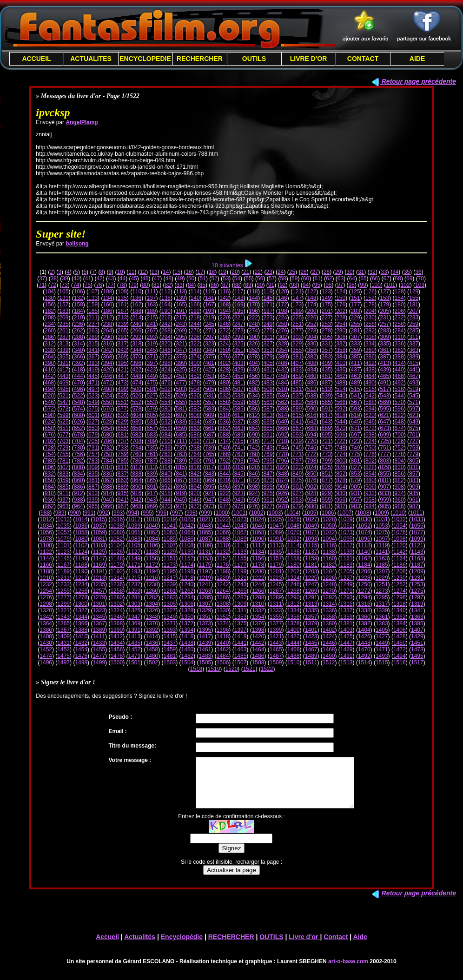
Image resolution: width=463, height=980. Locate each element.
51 (203, 278)
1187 (417, 565)
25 (292, 272)
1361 (382, 617)
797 (297, 461)
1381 (347, 623)
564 (311, 402)
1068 (258, 532)
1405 (382, 630)
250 (283, 324)
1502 (152, 662)
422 (137, 370)
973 (210, 506)
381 (297, 357)
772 (311, 454)
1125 (99, 552)
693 (297, 435)
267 (152, 331)
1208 (400, 571)
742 (253, 448)
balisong (77, 244)
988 (45, 513)
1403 (347, 630)
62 (329, 278)
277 (297, 331)
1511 (311, 662)
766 (224, 454)
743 (268, 448)
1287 (241, 597)
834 (79, 474)
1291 (311, 597)
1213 (99, 578)
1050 (329, 526)
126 (370, 291)
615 (297, 415)
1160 (329, 558)
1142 (400, 552)
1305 (170, 604)
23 (269, 272)
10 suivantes (227, 265)
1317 (382, 604)
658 (166, 428)
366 (79, 357)
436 (341, 370)
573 (64, 409)
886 (79, 487)
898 (253, 487)
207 (414, 311)
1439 (205, 643)
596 (399, 409)
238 (107, 324)
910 (49, 493)
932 (370, 493)
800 (341, 461)
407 (297, 363)
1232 (46, 584)
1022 (223, 519)
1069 (276, 532)
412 (370, 363)
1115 (311, 545)
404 (253, 363)
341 (93, 350)
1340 (400, 610)
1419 (241, 636)
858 (49, 480)
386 (370, 357)
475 (152, 383)
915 (122, 493)
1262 (188, 591)
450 (166, 376)
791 (210, 461)
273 (239, 331)
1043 (205, 526)
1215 (134, 578)
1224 (294, 578)
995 (147, 513)
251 (297, 324)
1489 (311, 656)
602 (107, 415)
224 (283, 318)
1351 (205, 617)
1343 (63, 617)
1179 (276, 565)
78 (122, 285)
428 (224, 370)
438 (370, 370)
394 (107, 363)
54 (237, 278)
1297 (417, 597)
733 (122, 448)
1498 (81, 662)
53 (226, 278)
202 (341, 311)
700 (399, 435)
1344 (81, 617)
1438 (188, 643)
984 (370, 506)
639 (268, 422)
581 (180, 409)
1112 (258, 545)
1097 (382, 539)
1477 (99, 656)
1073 (347, 532)
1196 (188, 571)
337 (414, 344)
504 (195, 389)
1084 (152, 539)
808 (79, 467)
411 (356, 363)
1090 (258, 539)
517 (384, 389)
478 (195, 383)
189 (152, 311)
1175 (205, 565)
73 (64, 285)
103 (420, 285)
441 (414, 370)
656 (137, 428)
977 (268, 506)
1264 (223, 591)
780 (49, 461)
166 (195, 305)
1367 (99, 623)
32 (373, 272)
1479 (134, 656)
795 (268, 461)
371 (152, 357)
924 (253, 493)
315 (93, 344)
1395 (205, 630)
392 (79, 363)
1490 (329, 656)
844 (224, 474)
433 (297, 370)
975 (239, 506)
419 (93, 370)
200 (311, 311)
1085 (170, 539)
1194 (152, 571)
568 (370, 402)
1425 (347, 636)
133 (93, 298)
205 (384, 311)
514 (341, 389)
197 (268, 311)
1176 (223, 565)
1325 (134, 610)
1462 (223, 649)
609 (210, 415)
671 (356, 428)
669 (326, 428)
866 (166, 480)
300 (253, 337)
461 (326, 376)
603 (122, 415)
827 (356, 467)
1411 (99, 636)
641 (297, 422)
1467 (311, 649)
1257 (99, 591)
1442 (258, 643)
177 (356, 305)
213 (122, 318)
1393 (170, 630)
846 (253, 474)
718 (283, 441)
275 (268, 331)
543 (384, 396)
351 (239, 350)
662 (224, 428)
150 (341, 298)
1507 (241, 662)
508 (253, 389)
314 (79, 344)
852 (341, 474)
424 (166, 370)
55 (248, 278)
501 (152, 389)
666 (283, 428)
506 (224, 389)
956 (341, 500)
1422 (294, 636)
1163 (382, 558)
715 (239, 441)
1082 (116, 539)
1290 (294, 597)
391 (64, 363)
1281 (134, 597)
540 (341, 396)
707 (122, 441)
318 (137, 344)
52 (214, 278)
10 (120, 272)
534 (253, 396)
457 (268, 376)
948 (224, 500)
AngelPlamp (82, 122)
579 (152, 409)
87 (225, 285)
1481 (170, 656)
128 (399, 291)
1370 (152, 623)
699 (384, 435)
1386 (46, 630)
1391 (134, 630)
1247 (311, 584)
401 (210, 363)
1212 (81, 578)
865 (152, 480)
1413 (134, 636)
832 (49, 474)
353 (268, 350)
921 (210, 493)
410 (341, 363)
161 (122, 305)
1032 (400, 519)
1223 (276, 578)
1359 (347, 617)
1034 (46, 526)
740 (224, 448)
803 (384, 461)
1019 (170, 519)
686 (195, 435)
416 (49, 370)
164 (166, 305)
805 (414, 461)
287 (64, 337)
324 (224, 344)
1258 (116, 591)
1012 (46, 519)
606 (166, 415)
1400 (294, 630)
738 (195, 448)
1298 (46, 604)
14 (166, 272)
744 (283, 448)
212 (107, 318)
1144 (46, 558)
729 (64, 448)
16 (189, 272)
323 (210, 344)
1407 (417, 630)
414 (399, 363)
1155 (241, 558)
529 (180, 396)
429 (239, 370)
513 (326, 389)
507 (239, 389)
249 (268, 324)
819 (239, 467)
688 (224, 435)
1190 (81, 571)
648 (399, 422)
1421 (276, 636)
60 (306, 278)
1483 (205, 656)
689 (239, 435)
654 (107, 428)
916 (137, 493)
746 (311, 448)
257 (384, 324)
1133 (241, 552)
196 (253, 311)
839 (152, 474)
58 (283, 278)
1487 (276, 656)
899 (268, 487)
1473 (417, 649)
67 (387, 278)
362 (399, 350)
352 (253, 350)
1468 (329, 649)
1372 (188, 623)
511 (297, 389)
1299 (63, 604)
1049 (311, 526)
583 (210, 409)
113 (180, 291)
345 (152, 350)
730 (79, 448)
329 (297, 344)
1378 (294, 623)
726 (399, 441)
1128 (152, 552)
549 (93, 402)
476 (166, 383)
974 (224, 506)
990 (74, 513)
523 (93, 396)
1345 (99, 617)
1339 (382, 610)
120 (283, 291)
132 (79, 298)
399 (180, 363)
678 (79, 435)
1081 (99, 539)
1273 (382, 591)
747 (326, 448)
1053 (382, 526)
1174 (188, 565)
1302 (116, 604)
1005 (310, 513)
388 (399, 357)
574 (79, 409)
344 (137, 350)
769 (268, 454)
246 (224, 324)
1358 (329, 617)
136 (137, 298)
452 (195, 376)
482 (253, 383)
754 (49, 454)
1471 (382, 649)
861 (93, 480)
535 (268, 396)
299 (239, 337)
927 (297, 493)
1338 (364, 610)
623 (414, 415)
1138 (329, 552)
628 (107, 422)
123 (326, 291)
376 (224, 357)
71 (42, 285)
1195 (170, 571)
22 (258, 272)
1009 (381, 513)
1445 (311, 643)
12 (143, 272)
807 (64, 467)
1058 (81, 532)
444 (79, 376)
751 (384, 448)
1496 (46, 662)
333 (356, 344)
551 (122, 402)
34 (395, 272)
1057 (63, 532)
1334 (294, 610)
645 (356, 422)
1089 (241, 539)
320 (166, 344)
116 (224, 291)
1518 (196, 669)
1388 (81, 630)
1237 (134, 584)
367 (93, 357)
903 (326, 487)
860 (79, 480)
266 (137, 331)
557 (210, 402)
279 (326, 331)
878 (341, 480)
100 (376, 285)
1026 (294, 519)
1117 (347, 545)
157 (64, 305)
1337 (347, 610)
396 (137, 363)
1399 (276, 630)
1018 (152, 519)
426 (195, 370)
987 (414, 506)
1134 (258, 552)
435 (326, 370)
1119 (382, 545)
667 (297, 428)
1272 (364, 591)
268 (166, 331)
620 (370, 415)
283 (384, 331)
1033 (417, 519)
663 (239, 428)
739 (210, 448)
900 (283, 487)
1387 (63, 630)
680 (107, 435)
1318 (400, 604)
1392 (152, 630)
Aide (360, 947)
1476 (81, 656)
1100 (46, 545)
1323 (99, 610)
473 (122, 383)
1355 (276, 617)
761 (152, 454)
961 (414, 500)
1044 (223, 526)
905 (356, 487)
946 (195, 500)
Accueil (107, 947)
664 (253, 428)
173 (297, 305)
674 (399, 428)
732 (107, 448)
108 (107, 291)
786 (137, 461)
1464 (258, 649)
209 (64, 318)
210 (79, 318)
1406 (400, 630)
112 (166, 291)
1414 (152, 636)
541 (356, 396)
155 (414, 298)
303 (297, 337)
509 (268, 389)
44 (122, 278)
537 (297, 396)
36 (418, 272)
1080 (81, 539)
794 (253, 461)
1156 (258, 558)
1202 (294, 571)
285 (414, 331)
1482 (188, 656)
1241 (205, 584)
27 (315, 272)
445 (93, 376)
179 (384, 305)
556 (195, 402)
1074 (364, 532)
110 (137, 291)
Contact (336, 947)
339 (64, 350)
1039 (134, 526)
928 (311, 493)
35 (407, 272)
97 (340, 285)
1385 (417, 623)
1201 (276, 571)
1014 (81, 519)
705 (93, 441)
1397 (241, 630)
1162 (364, 558)
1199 (241, 571)
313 (64, 344)
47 (157, 278)
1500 (116, 662)
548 (79, 402)
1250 (364, 584)
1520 (232, 669)
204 (370, 311)
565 (326, 402)
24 (281, 272)
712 (195, 441)
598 (49, 415)
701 (414, 435)
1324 (116, 610)
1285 (205, 597)
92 (282, 285)
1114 (294, 545)
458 (283, 376)
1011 (416, 513)
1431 (63, 643)
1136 (294, 552)
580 (166, 409)
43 (111, 278)
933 (384, 493)
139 (180, 298)
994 (132, 513)
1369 (134, 623)
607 (180, 415)
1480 (152, 656)
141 (210, 298)
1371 (170, 623)
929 (326, 493)
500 (137, 389)
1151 (170, 558)
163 (152, 305)
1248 (329, 584)
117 (239, 291)
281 (356, 331)
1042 (188, 526)
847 (268, 474)
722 (341, 441)
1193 (134, 571)
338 (49, 350)
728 (49, 448)
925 (268, 493)
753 (414, 448)
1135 (276, 552)
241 (152, 324)
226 (311, 318)
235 (64, 324)
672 (370, 428)
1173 (170, 565)
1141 (382, 552)
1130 (188, 552)
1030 (364, 519)
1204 (329, 571)
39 (65, 278)
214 (137, 318)
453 (210, 376)
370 (137, 357)
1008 (363, 513)
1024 (258, 519)
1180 (294, 565)
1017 (134, 519)
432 (283, 370)
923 (239, 493)
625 (64, 422)
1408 (46, 636)
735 (152, 448)
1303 (134, 604)
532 (224, 396)
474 (137, 383)
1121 (417, 545)
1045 (241, 526)
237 (93, 324)
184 (79, 311)
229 (356, 318)
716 (253, 441)
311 (414, 337)
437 (356, 370)
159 (93, 305)
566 (341, 402)
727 (414, 441)
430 (253, 370)
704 (79, 441)
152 (370, 298)
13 (155, 272)
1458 (152, 649)
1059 (99, 532)
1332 (258, 610)
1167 (63, 565)
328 (283, 344)
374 (195, 357)
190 (166, 311)
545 (414, 396)
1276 (46, 597)
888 (107, 487)
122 (311, 291)
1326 (152, 610)
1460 (188, 649)
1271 (347, 591)
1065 (205, 532)
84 (191, 285)
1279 (99, 597)
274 (253, 331)
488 (341, 383)
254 (341, 324)
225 (297, 318)
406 (283, 363)
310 (399, 337)
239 (122, 324)
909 (414, 487)
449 (152, 376)
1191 (99, 571)
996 (162, 513)
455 (239, 376)
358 (341, 350)
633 (180, 422)
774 (341, 454)
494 (49, 389)
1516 (400, 662)
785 (122, 461)
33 (384, 272)
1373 (205, 623)
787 (152, 461)
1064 (188, 532)
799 (326, 461)
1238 (152, 584)
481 (239, 383)
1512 (329, 662)
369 (122, 357)
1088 (223, 539)
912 (79, 493)
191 (180, 311)
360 (370, 350)
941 (122, 500)
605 (152, 415)
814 (166, 467)
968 (137, 506)
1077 (417, 532)
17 (200, 272)
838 (137, 474)
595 (384, 409)
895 (210, 487)
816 (195, 467)
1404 (364, 630)
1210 (46, 578)
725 (384, 441)
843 (210, 474)
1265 (241, 591)
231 (384, 318)
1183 (347, 565)
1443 (276, 643)
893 (180, 487)
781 (64, 461)
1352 (223, 617)
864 (137, 480)
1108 (188, 545)
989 (60, 513)
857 (414, 474)
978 (283, 506)
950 (253, 500)
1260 (152, 591)
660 (195, 428)
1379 (311, 623)
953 (297, 500)
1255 (63, 591)
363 (414, 350)
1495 (417, 656)
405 (268, 363)
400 (195, 363)
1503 (170, 662)
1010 (399, 513)
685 (180, 435)
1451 (417, 643)
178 (370, 305)
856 (399, 474)
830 (399, 467)
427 (210, 370)
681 (122, 435)
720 (311, 441)
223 (268, 318)
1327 (170, 610)
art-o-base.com (348, 971)
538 (311, 396)
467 (414, 376)
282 (370, 331)
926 (283, 493)
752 (399, 448)
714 (224, 441)
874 (283, 480)
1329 (205, 610)
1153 (205, 558)
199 (297, 311)
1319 (417, 604)
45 (134, 278)
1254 (46, 591)
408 (311, 363)
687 (210, 435)
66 (375, 278)
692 (283, 435)
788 (166, 461)
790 (195, 461)
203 (356, 311)
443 (64, 376)
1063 (170, 532)
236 (79, 324)
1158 (294, 558)
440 (399, 370)
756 (79, 454)
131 (64, 298)
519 (414, 389)
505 (210, 389)
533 (239, 396)
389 (414, 357)
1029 (347, 519)
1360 (364, 617)
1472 (400, 649)
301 (268, 337)
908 (399, 487)
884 (49, 487)
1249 (347, 584)
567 (356, 402)
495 (64, 389)
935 (414, 493)
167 (210, 305)
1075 (382, 532)
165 (180, 305)
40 (76, 278)
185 (93, 311)
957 (356, 500)
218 (195, 318)
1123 (63, 552)
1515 (382, 662)
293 (152, 337)
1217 (170, 578)
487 (326, 383)
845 (239, 474)
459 (297, 376)
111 (152, 291)
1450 (400, 643)
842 (195, 474)
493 (414, 383)
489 (356, 383)
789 (180, 461)
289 (93, 337)
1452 (46, 649)
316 (107, 344)
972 (195, 506)
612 (253, 415)
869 (210, 480)
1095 (347, 539)
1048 (294, 526)
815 (180, 467)
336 (399, 344)
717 (268, 441)
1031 (382, 519)
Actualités (140, 947)
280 (341, 331)
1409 (63, 636)
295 (180, 337)
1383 (382, 623)
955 (326, 500)
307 (356, 337)
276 (283, 331)
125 (356, 291)
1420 (258, 636)
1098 (400, 539)
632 (166, 422)
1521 (249, 669)
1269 (311, 591)
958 (370, 500)
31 (361, 272)
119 (268, 291)
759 (122, 454)
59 (294, 278)
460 (311, 376)
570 (399, 402)
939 (93, 500)
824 (311, 467)
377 (239, 357)
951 (268, 500)
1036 (81, 526)
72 (53, 285)
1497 (63, 662)
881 (384, 480)
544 (399, 396)
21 (246, 272)
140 (195, 298)
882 (399, 480)
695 (326, 435)
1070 (294, 532)
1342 (46, 617)
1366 (81, 623)
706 (107, 441)
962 (49, 506)
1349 (170, 617)
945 (180, 500)
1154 (223, 558)
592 (341, 409)
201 (326, 311)
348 (195, 350)
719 (297, 441)
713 (210, 441)
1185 (382, 565)
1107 (170, 545)
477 (180, 383)
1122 (46, 552)
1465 (276, 649)
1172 (152, 565)
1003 (275, 513)
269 (180, 331)
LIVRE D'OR (309, 59)
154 (399, 298)
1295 (382, 597)
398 (166, 363)
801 (356, 461)
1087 (205, 539)
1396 (223, 630)
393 (93, 363)
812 (137, 467)
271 (210, 331)
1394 (188, 630)
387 (384, 357)
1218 (188, 578)
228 (341, 318)
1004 (293, 513)
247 (239, 324)
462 (341, 376)
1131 (205, 552)
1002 (257, 513)
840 (166, 474)
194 (224, 311)
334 (370, 344)
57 (272, 278)
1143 (417, 552)
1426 (364, 636)
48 (169, 278)
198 (283, 311)
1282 (152, 597)
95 (317, 285)
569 (384, 402)
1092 (294, 539)
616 (311, 415)
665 (268, 428)
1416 (188, 636)
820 (253, 467)
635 (210, 422)
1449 (382, 643)
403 (239, 363)
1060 (116, 532)
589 (297, 409)
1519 (214, 669)
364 (49, 357)
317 (122, 344)
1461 (205, 649)
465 (384, 376)
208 (49, 318)
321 (180, 344)
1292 (329, 597)
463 (356, 376)
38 (54, 278)
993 (118, 513)
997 (177, 513)
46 (145, 278)
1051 (347, 526)
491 (384, 383)
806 (49, 467)
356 (311, 350)
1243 (241, 584)
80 (145, 285)
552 (137, 402)
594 (370, 409)
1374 (223, 623)
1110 (223, 545)
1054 (400, 526)
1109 (205, 545)
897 (239, 487)
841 (180, 474)
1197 (205, 571)
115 (210, 291)
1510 (294, 662)
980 (311, 506)
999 (205, 513)
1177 (241, 565)
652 (79, 428)
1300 (81, 604)
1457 (134, 649)
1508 (258, 662)
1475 (63, 656)
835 (93, 474)
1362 (400, 617)
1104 (116, 545)
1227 (347, 578)
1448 (364, 643)
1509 (276, 662)
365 (64, 357)
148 (311, 298)
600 (79, 415)
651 (64, 428)
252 (311, 324)
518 (399, 389)
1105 (134, 545)
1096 (364, 539)
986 (399, 506)
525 (122, 396)
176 (341, 305)
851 (326, 474)
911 (64, 493)
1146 (81, 558)
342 (107, 350)
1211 (63, 578)
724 (370, 441)
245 (210, 324)
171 (268, 305)
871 (239, 480)
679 (93, 435)
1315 (347, 604)
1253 (417, 584)
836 (107, 474)
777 (384, 454)
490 (370, 383)
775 (356, 454)
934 (399, 493)
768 (253, 454)
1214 (116, 578)
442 (49, 376)
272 (224, 331)
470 (79, 383)
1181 (311, 565)
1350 (188, 617)
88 (237, 285)
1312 (294, 604)
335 (384, 344)
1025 (276, 519)
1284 (188, 597)
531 (210, 396)
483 (268, 383)
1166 (46, 565)
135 (122, 298)
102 (405, 285)
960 (399, 500)
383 (326, 357)
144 (253, 298)
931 (356, 493)
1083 (134, 539)
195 (239, 311)
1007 (346, 513)
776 (370, 454)
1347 (134, 617)
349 (210, 350)
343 (122, 350)
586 (253, 409)
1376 (258, 623)
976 (253, 506)
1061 (134, 532)
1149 (134, 558)
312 (49, 344)
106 (79, 291)
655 (122, 428)
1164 (400, 558)
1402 (329, 630)
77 (110, 285)
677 (64, 435)
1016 (116, 519)
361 (384, 350)
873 (268, 480)
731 (93, 448)
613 (268, 415)
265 (122, 331)
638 (253, 422)
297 (210, 337)
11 (131, 272)
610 (224, 415)
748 (341, 448)
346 (166, 350)
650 (49, 428)
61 (317, 278)
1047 (276, 526)
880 (370, 480)
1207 (382, 571)
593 (356, 409)
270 (195, 331)
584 (224, 409)
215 (152, 318)
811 (122, 467)
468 (49, 383)
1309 (241, 604)
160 (107, 305)
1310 (258, 604)
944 (166, 500)
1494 (400, 656)
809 (93, 467)
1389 (99, 630)
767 (239, 454)
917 (152, 493)
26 (303, 272)
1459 (170, 649)
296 (195, 337)
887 (93, 487)
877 (326, 480)
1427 (382, 636)
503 (180, 389)
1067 (241, 532)
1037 (99, 526)
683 (152, 435)
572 (49, 409)
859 (64, 480)
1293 (347, 597)
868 (195, 480)
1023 (241, 519)
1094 (329, 539)
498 (107, 389)
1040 (152, 526)
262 (79, 331)
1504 (188, 662)
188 (137, 311)
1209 (417, 571)
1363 (417, 617)
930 (341, 493)
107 (93, 291)
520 (49, 396)
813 (152, 467)
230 (370, 318)
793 (239, 461)
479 (210, 383)
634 (195, 422)
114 (195, 291)
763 (180, 454)
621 (384, 415)
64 (352, 278)
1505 (205, 662)
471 (93, 383)
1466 (294, 649)
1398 (258, 630)
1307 (205, 604)
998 (191, 513)
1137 (311, 552)
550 (107, 402)
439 (384, 370)
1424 (329, 636)
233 (414, 318)
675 (414, 428)
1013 (63, 519)
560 (253, 402)
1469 (347, 649)
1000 (222, 513)
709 (152, 441)
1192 (116, 571)
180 (399, 305)
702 (49, 441)
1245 (276, 584)
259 (414, 324)
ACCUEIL (36, 59)
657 (152, 428)
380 (283, 357)
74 (76, 285)
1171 (134, 565)
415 (414, 363)
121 (297, 291)
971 (180, 506)
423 (152, 370)
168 (224, 305)
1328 (188, 610)
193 (210, 311)
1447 (347, 643)
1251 (382, 584)
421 (122, 370)
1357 (311, 617)
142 (224, 298)
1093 (311, 539)
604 (137, 415)
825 (326, 467)
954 (311, 500)
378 (253, 357)
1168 (81, 565)
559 (239, 402)
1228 (364, 578)
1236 (116, 584)
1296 (400, 597)
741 (239, 448)
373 (180, 357)
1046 (258, 526)
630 (137, 422)
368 (107, 357)
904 (341, 487)
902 (311, 487)
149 (326, 298)
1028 (329, 519)
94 (306, 285)
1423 (311, 636)
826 (341, 467)
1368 (116, 623)
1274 (400, 591)
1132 (223, 552)
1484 (223, 656)
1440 (223, 643)
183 (64, 311)
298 (224, 337)
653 (93, 428)
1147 (99, 558)
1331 (241, 610)
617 (326, 415)
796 (283, 461)
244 (195, 324)
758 (107, 454)
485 (297, 383)
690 (253, 435)
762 (166, 454)
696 (341, 435)
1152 (188, 558)
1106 (152, 545)
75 (88, 285)
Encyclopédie (182, 947)
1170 (116, 565)
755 (64, 454)
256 (370, 324)
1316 (364, 604)
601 (93, 415)
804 (399, 461)
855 (384, 474)
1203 (311, 571)
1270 (329, 591)
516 (370, 389)
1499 (99, 662)
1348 (152, 617)
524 (107, 396)
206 (399, 311)
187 (122, 311)
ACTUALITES (91, 59)
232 (399, 318)
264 (107, 331)
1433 (99, 643)
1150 (152, 558)
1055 (417, 526)
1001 (240, 513)
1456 (116, 649)
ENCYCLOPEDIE (145, 59)
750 (370, 448)
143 (239, 298)
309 (384, 337)
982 (341, 506)
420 (107, 370)
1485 (241, 656)
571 (414, 402)
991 (89, 513)
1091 (276, 539)
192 (195, 311)
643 (326, 422)
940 (107, 500)
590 (311, 409)
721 (326, 441)
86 (214, 285)
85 (202, 285)
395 (122, 363)
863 (122, 480)
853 (356, 474)
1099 (417, 539)
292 (137, 337)
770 (283, 454)
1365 (63, 623)
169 (239, 305)
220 (224, 318)
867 (180, 480)
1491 (347, 656)
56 (260, 278)
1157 (276, 558)
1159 (311, 558)
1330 (223, 610)
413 (384, 363)
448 (137, 376)
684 (166, 435)
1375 (241, 623)
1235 (99, 584)
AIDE (417, 59)
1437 (170, 643)
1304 (152, 604)
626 (79, 422)
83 (179, 285)
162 (137, 305)
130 (49, 298)
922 (224, 493)
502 (166, 389)
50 (191, 278)
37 (42, 278)
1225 (311, 578)
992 (104, 513)
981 (326, 506)
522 (79, 396)
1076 (400, 532)
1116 (329, 545)
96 (328, 285)
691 (268, 435)
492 (399, 383)
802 (370, 461)
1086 (188, 539)
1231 (417, 578)
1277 (63, 597)
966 (107, 506)
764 (195, 454)
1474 (46, 656)
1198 (223, 571)
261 (64, 331)
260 (49, 331)
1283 (170, 597)
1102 (81, 545)
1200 (258, 571)
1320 (46, 610)
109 (122, 291)
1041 (170, 526)
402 (224, 363)
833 (64, 474)
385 (356, 357)
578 (137, 409)
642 (311, 422)
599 (64, 415)
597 (414, 409)
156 (49, 305)
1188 (46, 571)
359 (356, 350)
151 (356, 298)
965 (93, 506)
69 (409, 278)
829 (384, 467)
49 (180, 278)
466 (399, 376)
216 (166, 318)
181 (414, 305)
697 (356, 435)
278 (311, 331)
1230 (400, 578)
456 (253, 376)
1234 (81, 584)
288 (79, 337)
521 (64, 396)
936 (49, 500)
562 (283, 402)
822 (283, 467)
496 (79, 389)
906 (370, 487)
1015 (99, 519)
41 (88, 278)
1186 (400, 565)
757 (93, 454)
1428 (400, 636)
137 (152, 298)
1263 (205, 591)
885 (64, 487)
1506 (223, 662)
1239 (170, 584)
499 (122, 389)
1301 (99, 604)
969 (152, 506)
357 (326, 350)
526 (137, 396)
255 (356, 324)
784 (107, 461)
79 (133, 285)
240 (137, 324)
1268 (294, 591)
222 (253, 318)
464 (370, 376)
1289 (276, 597)
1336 (329, 610)
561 (268, 402)
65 (363, 278)
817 (210, 467)
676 (49, 435)
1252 (400, 584)
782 (79, 461)
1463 (241, 649)
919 (180, 493)
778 (399, 454)
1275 (417, 591)
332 (341, 344)
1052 (364, 526)
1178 (258, 565)
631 (152, 422)
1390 (116, 630)
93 (294, 285)
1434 (116, 643)
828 (370, 467)
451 (180, 376)
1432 (81, 643)
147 (297, 298)
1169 (99, 565)
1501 (134, 662)
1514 (364, 662)
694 (311, 435)
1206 (364, 571)
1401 (311, 630)
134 (107, 298)
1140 (364, 552)
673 (384, 428)
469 (64, 383)
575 (93, 409)
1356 (294, 617)
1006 (328, 513)
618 (341, 415)
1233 (63, 584)
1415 (170, 636)
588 (283, 409)
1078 (46, 539)
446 (107, 376)
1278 (81, 597)
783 (93, 461)
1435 (134, 643)
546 (49, 402)
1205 (347, 571)
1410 (81, 636)
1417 (205, 636)
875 (297, 480)
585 (239, 409)
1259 (134, 591)
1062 (152, 532)
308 (370, 337)
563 (297, 402)
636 (224, 422)
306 (341, 337)
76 (99, 285)
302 (283, 337)
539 (326, 396)
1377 (276, 623)
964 (79, 506)
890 (137, 487)
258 (399, 324)
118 (253, 291)
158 (79, 305)
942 (137, 500)
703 (64, 441)
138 (166, 298)
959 (384, 500)
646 (370, 422)
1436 (152, 643)
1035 (63, 526)
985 (384, 506)
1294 (364, 597)
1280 (116, 597)
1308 (223, 604)
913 (93, 493)
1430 (46, 643)
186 (107, 311)
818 (224, 467)
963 (64, 506)
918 (166, 493)
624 (49, 422)
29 (338, 272)
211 (93, 318)
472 (107, 383)
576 (107, 409)
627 (93, 422)
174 (311, 305)
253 (326, 324)
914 (107, 493)
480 (224, 383)
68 (398, 278)
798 (311, 461)
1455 (99, 649)
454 (224, 376)
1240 (188, 584)
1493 (382, 656)
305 (326, 337)
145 (268, 298)
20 (235, 272)
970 (166, 506)
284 (399, 331)
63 (341, 278)
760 (137, 454)
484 (283, 383)
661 (210, 428)
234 (49, 324)
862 (107, 480)
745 (297, 448)
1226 (329, 578)
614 (283, 415)
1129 (170, 552)
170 (253, 305)
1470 (364, 649)
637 (239, 422)
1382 (364, 623)
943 (152, 500)
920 (195, 493)
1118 (364, 545)
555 (180, 402)
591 (326, 409)
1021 (205, 519)
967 (122, 506)
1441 (241, 643)
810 (107, 467)
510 (283, 389)
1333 (276, 610)
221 (239, 318)
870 (224, 480)
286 (49, 337)
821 (268, 467)
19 (223, 272)
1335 (311, 610)
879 (356, 480)
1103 (99, 545)
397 (152, 363)
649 (414, 422)
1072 (329, 532)
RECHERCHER (200, 59)
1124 (81, 552)
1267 (276, 591)
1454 (81, 649)
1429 (417, 636)
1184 (364, 565)
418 (79, 370)
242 (166, 324)
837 (122, 474)
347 (180, 350)
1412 (116, 636)
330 (311, 344)
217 (180, 318)
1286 (223, 597)
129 (414, 291)
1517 (417, 662)
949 (239, 500)
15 (177, 272)
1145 (63, 558)
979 (297, 506)
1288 (258, 597)
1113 (276, 545)
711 (180, 441)
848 (283, 474)
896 (224, 487)
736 (166, 448)
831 (414, 467)
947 (210, 500)
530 (195, 396)
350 (224, 350)
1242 (223, 584)
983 (356, 506)
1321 (63, 610)
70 (421, 278)
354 (283, 350)
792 (224, 461)
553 (152, 402)
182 (49, 311)
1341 (417, 610)
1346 (116, 617)
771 (297, 454)
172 (283, 305)
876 (311, 480)
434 (311, 370)
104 (49, 291)
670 (341, 428)
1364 (46, 623)
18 (212, 272)
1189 (63, 571)
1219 (205, 578)
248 (253, 324)
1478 (116, 656)
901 (297, 487)
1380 (329, 623)
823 (297, 467)
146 (283, 298)
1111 (241, 545)
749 (356, 448)
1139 (347, 552)
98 (352, 285)
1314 (329, 604)
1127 (134, 552)
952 (283, 500)
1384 (400, 623)
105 (64, 291)
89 (248, 285)
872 (253, 480)
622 (399, 415)
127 (384, 291)
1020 (188, 519)
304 (311, 337)
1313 (311, 604)
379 (268, 357)
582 (195, 409)
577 (122, 409)
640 (283, 422)
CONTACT (363, 59)
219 (210, 318)
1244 (258, 584)
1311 (276, 604)
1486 (258, 656)
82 (168, 285)
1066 (223, 532)
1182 (329, 565)
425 (180, 370)
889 (122, 487)
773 (326, 454)
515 (356, 389)
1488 (294, 656)
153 (384, 298)
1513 (347, 662)
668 (311, 428)
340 (79, 350)
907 (384, 487)
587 (268, 409)
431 (268, 370)
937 (64, 500)
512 (311, 389)
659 (180, 428)
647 (384, 422)
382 (311, 357)
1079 (63, 539)
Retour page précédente (414, 81)
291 (122, 337)
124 (341, 291)
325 (239, 344)
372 (166, 357)
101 (390, 285)
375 (210, 357)
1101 (63, 545)
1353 (241, 617)
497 (93, 389)
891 (152, 487)
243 (180, 324)
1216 (152, 578)
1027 (311, 519)
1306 (188, 604)
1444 (294, 643)
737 (180, 448)
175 (326, 305)
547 (64, 402)
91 (271, 285)
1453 (63, 649)
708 (137, 441)
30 (349, 272)
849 (297, 474)
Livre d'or (304, 947)
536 (283, 396)
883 (414, 480)
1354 (258, 617)
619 (356, 415)
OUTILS (254, 59)
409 (326, 363)
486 (311, 383)
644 (341, 422)
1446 (329, 643)
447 (122, 376)
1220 (223, 578)
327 (268, 344)
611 (239, 415)
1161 (347, 558)
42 (99, 278)
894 (195, 487)
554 (166, 402)
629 (122, 422)
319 (152, 344)
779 (414, 454)
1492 (364, 656)
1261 (170, 591)
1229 (382, 578)
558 (224, 402)
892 (166, 487)
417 (64, 370)
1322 (81, 610)
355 (297, 350)
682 (137, 435)
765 (210, 454)
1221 (241, 578)
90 (260, 285)
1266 (258, 591)
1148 (116, 558)
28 (327, 272)
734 (137, 448)
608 (195, 415)
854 (370, 474)
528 (166, 396)
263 (93, 331)
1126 (116, 552)
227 (326, 318)
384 (341, 357)
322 (195, 344)
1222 (258, 578)
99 (363, 285)
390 (49, 363)
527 (152, 396)
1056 (46, 532)
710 (166, 441)
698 (370, 435)
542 (370, 396)
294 (166, 337)
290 (107, 337)
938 (79, 500)
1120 (400, 545)
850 (311, 474)
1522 (267, 669)
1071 (311, 532)
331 (326, 344)
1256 (81, 591)
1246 (294, 584)
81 (156, 285)
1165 (417, 558)
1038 (116, 526)
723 (356, 441)
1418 (223, 636)
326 (253, 344)
